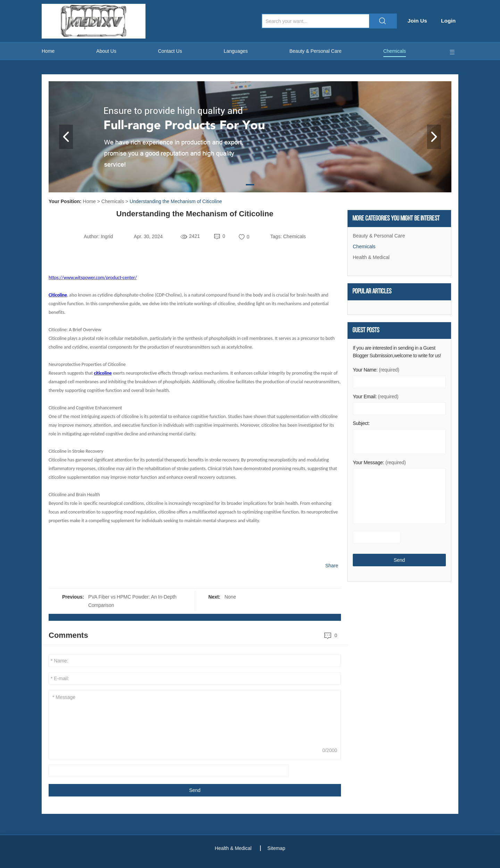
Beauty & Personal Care (316, 51)
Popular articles (372, 292)
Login (451, 21)
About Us (106, 51)
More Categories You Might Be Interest (396, 219)
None (230, 597)
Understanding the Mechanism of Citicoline (176, 201)
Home (48, 51)
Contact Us (170, 51)
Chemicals (395, 51)
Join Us (419, 21)
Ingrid (107, 236)
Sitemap (277, 848)
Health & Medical (371, 258)
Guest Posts (366, 332)
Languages (236, 51)
